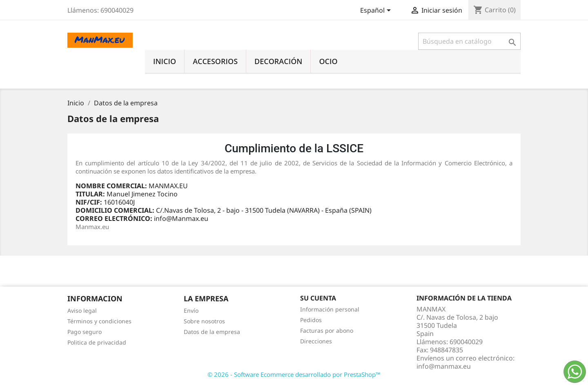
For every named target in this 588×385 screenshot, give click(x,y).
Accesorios (215, 61)
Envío (191, 310)
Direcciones (316, 341)
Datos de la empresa (212, 332)
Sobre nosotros (204, 321)
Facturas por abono (327, 330)
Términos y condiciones (99, 321)
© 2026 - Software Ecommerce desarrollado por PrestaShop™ (294, 374)
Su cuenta (318, 298)
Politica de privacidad (97, 342)
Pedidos (311, 320)
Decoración (278, 61)
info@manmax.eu (444, 366)
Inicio (165, 61)
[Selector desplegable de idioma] (377, 11)
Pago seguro (85, 332)
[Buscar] (469, 41)
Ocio (328, 61)
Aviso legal (82, 310)
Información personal (330, 309)
